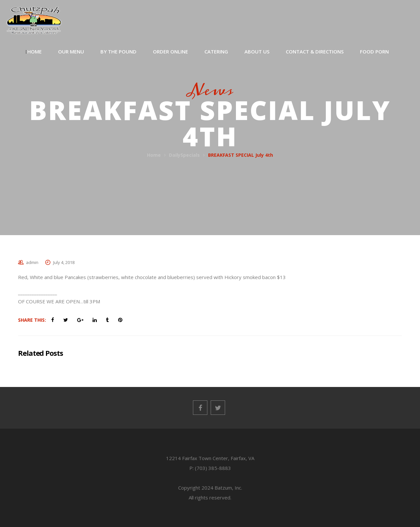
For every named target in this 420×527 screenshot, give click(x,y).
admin (32, 262)
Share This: (32, 320)
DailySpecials (184, 155)
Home (154, 155)
